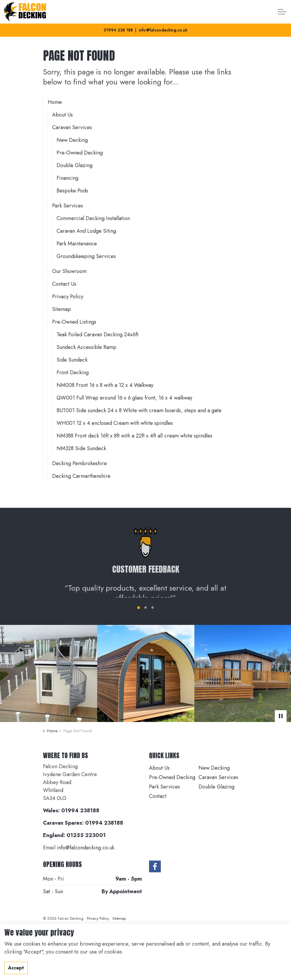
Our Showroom (69, 271)
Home (55, 102)
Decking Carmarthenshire (81, 476)
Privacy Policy (68, 297)
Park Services (68, 206)
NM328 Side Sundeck (81, 448)
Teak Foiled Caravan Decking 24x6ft (97, 335)
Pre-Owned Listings (74, 322)
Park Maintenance (77, 244)
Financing (67, 178)
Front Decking (73, 372)
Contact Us (64, 284)
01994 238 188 (118, 30)
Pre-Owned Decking (80, 153)
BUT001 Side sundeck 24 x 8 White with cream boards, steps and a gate (139, 410)
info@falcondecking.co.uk (163, 30)
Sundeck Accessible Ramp (86, 347)
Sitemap (62, 309)
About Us (62, 115)
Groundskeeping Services (86, 256)
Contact (158, 796)
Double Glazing (75, 165)
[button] (49, 673)
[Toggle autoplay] (281, 716)
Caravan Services (72, 127)
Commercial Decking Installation (93, 218)
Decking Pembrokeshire (80, 463)
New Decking (72, 140)
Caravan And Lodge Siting (86, 231)
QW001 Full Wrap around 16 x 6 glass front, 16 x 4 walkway (124, 398)
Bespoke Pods (72, 191)
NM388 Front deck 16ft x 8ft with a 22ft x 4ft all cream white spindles (134, 436)
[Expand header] (282, 12)
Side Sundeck (72, 360)
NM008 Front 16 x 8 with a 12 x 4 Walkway (105, 385)
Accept (16, 968)
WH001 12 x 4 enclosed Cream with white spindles (115, 423)
